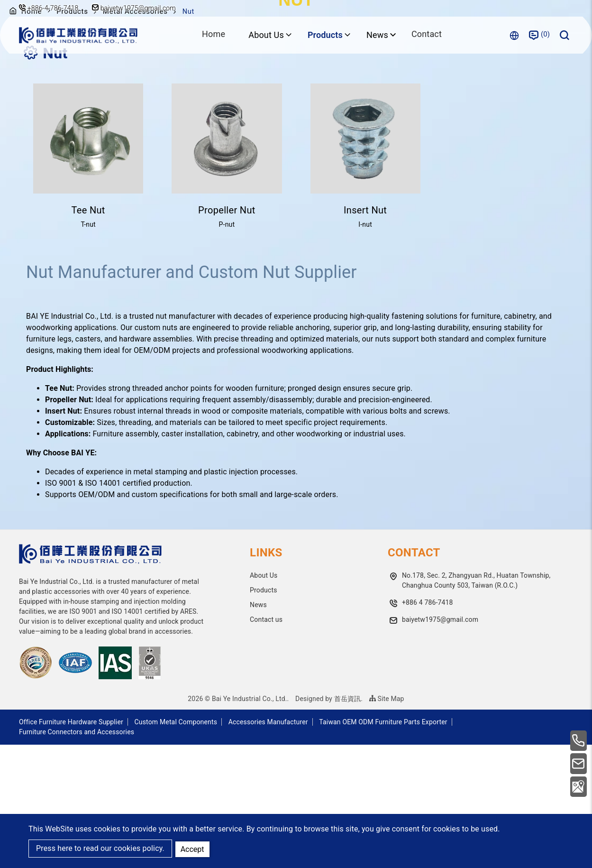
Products (75, 135)
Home (213, 35)
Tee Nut (88, 333)
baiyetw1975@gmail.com (136, 8)
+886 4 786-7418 (428, 726)
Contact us (266, 743)
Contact (427, 35)
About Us (264, 699)
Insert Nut (365, 333)
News (258, 728)
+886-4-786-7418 (53, 8)
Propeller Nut (227, 333)
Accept (193, 848)
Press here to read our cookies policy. (100, 849)
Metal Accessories (139, 135)
